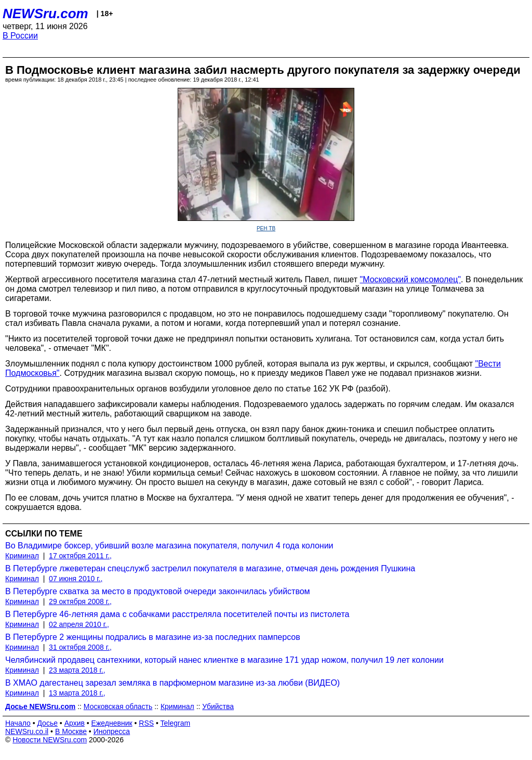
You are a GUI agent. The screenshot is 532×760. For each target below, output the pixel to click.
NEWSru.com (45, 14)
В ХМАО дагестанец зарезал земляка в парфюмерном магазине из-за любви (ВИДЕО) (172, 683)
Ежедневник (112, 723)
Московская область (118, 706)
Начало (18, 723)
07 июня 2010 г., (76, 579)
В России (20, 36)
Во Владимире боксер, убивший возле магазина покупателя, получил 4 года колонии (169, 546)
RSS (146, 723)
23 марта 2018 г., (77, 670)
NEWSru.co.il (27, 731)
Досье (47, 723)
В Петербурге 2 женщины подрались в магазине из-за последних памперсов (153, 637)
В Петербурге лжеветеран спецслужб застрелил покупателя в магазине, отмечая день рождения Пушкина (210, 568)
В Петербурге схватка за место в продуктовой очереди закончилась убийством (158, 591)
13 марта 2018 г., (77, 693)
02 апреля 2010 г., (79, 624)
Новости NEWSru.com (50, 740)
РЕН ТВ (266, 228)
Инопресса (112, 731)
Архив (75, 723)
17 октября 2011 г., (80, 556)
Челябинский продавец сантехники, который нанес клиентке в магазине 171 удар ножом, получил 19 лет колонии (224, 660)
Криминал (22, 556)
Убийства (218, 706)
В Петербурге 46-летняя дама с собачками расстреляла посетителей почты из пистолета (177, 614)
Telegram (176, 723)
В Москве (71, 731)
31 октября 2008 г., (80, 647)
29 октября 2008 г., (80, 601)
